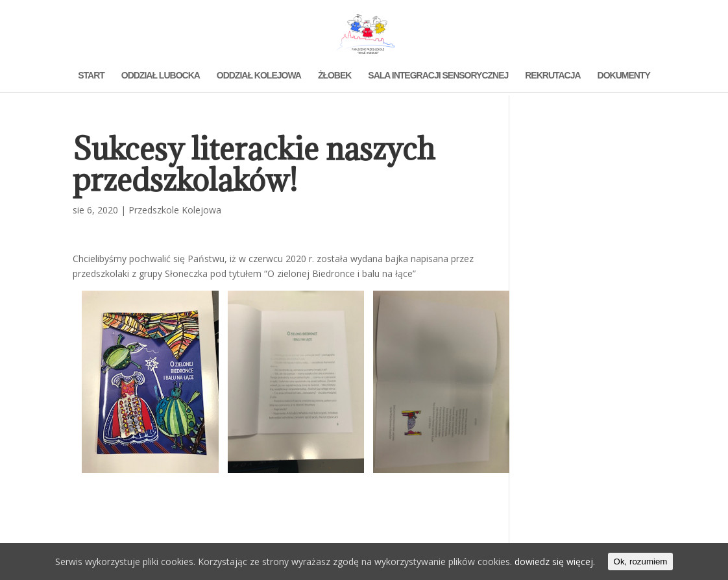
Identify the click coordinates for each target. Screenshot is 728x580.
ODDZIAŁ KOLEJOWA (259, 76)
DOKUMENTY (624, 76)
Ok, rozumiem (641, 562)
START (91, 76)
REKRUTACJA (552, 76)
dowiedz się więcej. (555, 562)
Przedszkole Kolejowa (175, 210)
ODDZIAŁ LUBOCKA (161, 76)
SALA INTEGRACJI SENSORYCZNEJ (438, 76)
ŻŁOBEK (335, 76)
